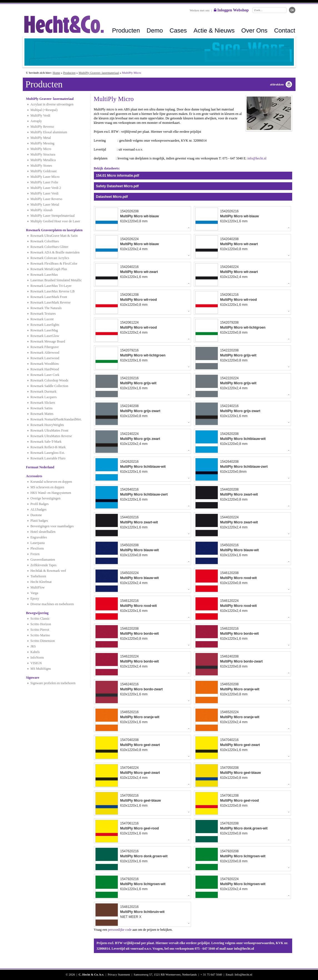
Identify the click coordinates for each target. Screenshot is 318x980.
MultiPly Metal (41, 138)
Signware (33, 678)
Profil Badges (40, 504)
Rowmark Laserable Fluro (48, 458)
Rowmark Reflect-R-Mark (48, 447)
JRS (33, 646)
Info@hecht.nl (244, 974)
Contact (285, 30)
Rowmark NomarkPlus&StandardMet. (56, 419)
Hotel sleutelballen (43, 532)
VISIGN (36, 663)
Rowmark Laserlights (45, 325)
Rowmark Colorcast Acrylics (50, 258)
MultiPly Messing (42, 143)
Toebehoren (38, 576)
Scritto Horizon (41, 624)
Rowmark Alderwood (45, 353)
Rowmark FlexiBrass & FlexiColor (54, 264)
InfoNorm (37, 658)
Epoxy (35, 599)
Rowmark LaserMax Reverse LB (53, 291)
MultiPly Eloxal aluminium (49, 132)
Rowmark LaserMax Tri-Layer (51, 286)
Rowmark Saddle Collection (49, 386)
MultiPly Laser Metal (45, 205)
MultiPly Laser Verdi (45, 193)
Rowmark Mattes (42, 414)
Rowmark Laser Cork (45, 375)
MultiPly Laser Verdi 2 (46, 188)
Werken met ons (200, 10)
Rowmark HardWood (45, 369)
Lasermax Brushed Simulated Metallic (56, 280)
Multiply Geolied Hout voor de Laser (55, 221)
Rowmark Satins (42, 408)
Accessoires (34, 476)
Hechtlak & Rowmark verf (48, 571)
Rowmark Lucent (42, 319)
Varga (34, 593)
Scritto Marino (40, 635)
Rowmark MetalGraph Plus (49, 269)
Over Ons (254, 30)
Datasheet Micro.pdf (112, 197)
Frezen (35, 554)
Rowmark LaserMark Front (49, 297)
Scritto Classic (40, 619)
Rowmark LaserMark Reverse (51, 302)
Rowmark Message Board (48, 341)
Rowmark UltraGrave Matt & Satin (54, 236)
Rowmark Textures (43, 314)
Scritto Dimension (43, 641)
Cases (178, 30)
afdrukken (277, 84)
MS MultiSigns (41, 669)
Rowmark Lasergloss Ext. (48, 453)
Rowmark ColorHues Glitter (50, 247)
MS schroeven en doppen (47, 487)
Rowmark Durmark (44, 391)
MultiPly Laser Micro (45, 177)
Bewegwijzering (37, 613)
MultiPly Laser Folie (44, 182)
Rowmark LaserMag (44, 330)
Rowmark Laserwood (45, 358)
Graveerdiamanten (43, 560)
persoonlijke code (120, 930)
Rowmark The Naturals (46, 308)
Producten (126, 30)
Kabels (35, 652)
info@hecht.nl (257, 158)
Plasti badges (39, 521)
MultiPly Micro (41, 149)
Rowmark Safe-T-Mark (46, 442)
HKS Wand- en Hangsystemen (51, 493)
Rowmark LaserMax (44, 275)
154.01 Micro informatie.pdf (118, 176)
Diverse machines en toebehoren (52, 604)
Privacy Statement (119, 974)
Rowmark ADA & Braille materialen (55, 252)
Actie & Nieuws (214, 30)
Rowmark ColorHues (45, 241)
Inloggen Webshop (231, 10)
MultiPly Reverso (42, 127)
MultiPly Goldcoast (44, 171)
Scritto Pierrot (40, 630)
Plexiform (37, 548)
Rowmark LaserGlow (45, 336)
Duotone (36, 515)
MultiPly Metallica (43, 160)
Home (56, 73)
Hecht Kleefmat (41, 582)
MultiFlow (38, 587)
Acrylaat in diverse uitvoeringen (52, 104)
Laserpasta (38, 543)
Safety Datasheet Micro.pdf (117, 186)
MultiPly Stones (41, 166)
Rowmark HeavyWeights (47, 425)
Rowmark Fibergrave (45, 347)
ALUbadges (39, 509)
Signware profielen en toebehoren (53, 683)
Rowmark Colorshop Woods (49, 380)
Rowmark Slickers (43, 403)
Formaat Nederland (40, 467)
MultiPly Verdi (40, 115)
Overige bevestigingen (46, 498)
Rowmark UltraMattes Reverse (51, 436)
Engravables (39, 537)
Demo (155, 30)
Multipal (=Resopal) (44, 110)
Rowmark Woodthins (45, 364)
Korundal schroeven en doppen (51, 482)
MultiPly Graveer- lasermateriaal (99, 73)
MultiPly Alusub (42, 210)
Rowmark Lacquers (44, 397)
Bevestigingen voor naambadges (52, 526)
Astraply (36, 121)
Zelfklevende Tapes (44, 565)
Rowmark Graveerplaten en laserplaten (54, 230)
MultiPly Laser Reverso (47, 199)
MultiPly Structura (43, 154)
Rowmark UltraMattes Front (50, 430)
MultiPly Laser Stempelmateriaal (53, 216)
